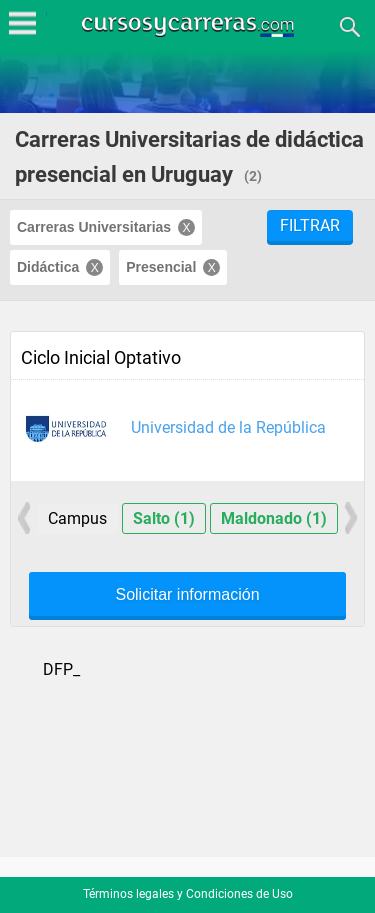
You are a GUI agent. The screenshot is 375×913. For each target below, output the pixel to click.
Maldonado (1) (274, 518)
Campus (77, 518)
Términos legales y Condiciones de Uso (188, 894)
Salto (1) (164, 518)
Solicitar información (187, 595)
